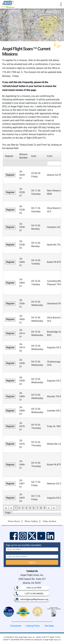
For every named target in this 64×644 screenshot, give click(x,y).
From (50, 156)
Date (34, 156)
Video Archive (49, 521)
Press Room (14, 521)
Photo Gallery (31, 521)
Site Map (49, 626)
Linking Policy (33, 626)
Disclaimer (16, 626)
